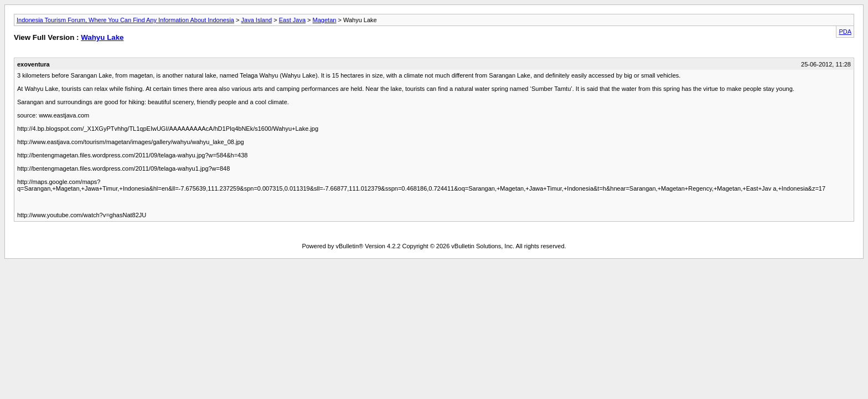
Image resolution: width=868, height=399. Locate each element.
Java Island (257, 20)
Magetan (325, 20)
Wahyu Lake (102, 37)
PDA (845, 32)
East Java (292, 20)
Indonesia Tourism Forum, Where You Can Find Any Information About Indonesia (125, 20)
